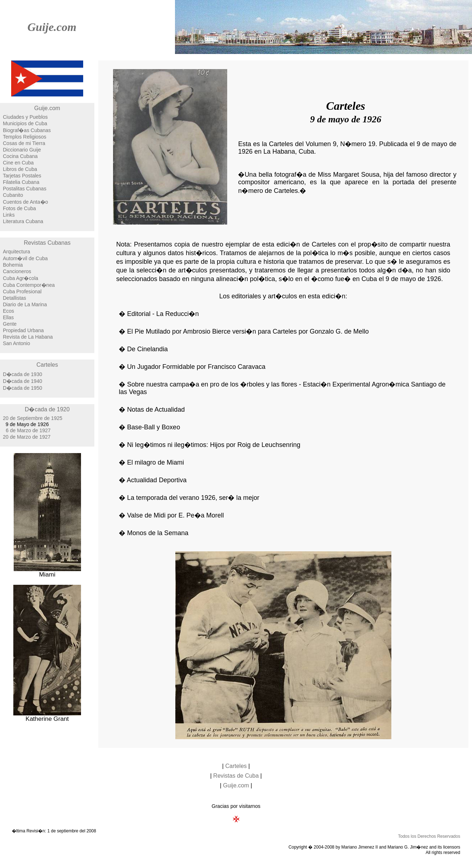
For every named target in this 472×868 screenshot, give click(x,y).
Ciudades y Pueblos (25, 117)
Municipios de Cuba (25, 123)
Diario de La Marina (25, 304)
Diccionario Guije (22, 150)
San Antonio (17, 343)
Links (9, 215)
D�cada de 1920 (47, 409)
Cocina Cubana (20, 156)
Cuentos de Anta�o (25, 202)
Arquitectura (16, 252)
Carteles (47, 365)
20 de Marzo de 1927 (27, 437)
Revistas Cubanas (47, 243)
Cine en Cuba (18, 163)
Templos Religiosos (25, 137)
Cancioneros (17, 271)
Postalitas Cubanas (25, 189)
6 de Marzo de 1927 (28, 430)
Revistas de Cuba (236, 776)
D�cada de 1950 (23, 388)
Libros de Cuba (20, 169)
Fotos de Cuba (19, 208)
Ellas (8, 317)
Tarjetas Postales (22, 176)
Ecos (8, 311)
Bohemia (13, 265)
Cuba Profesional (22, 291)
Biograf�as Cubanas (27, 130)
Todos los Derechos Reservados (429, 836)
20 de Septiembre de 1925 (33, 418)
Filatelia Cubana (21, 182)
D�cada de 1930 (23, 374)
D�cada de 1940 (23, 381)
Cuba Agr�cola (21, 278)
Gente (10, 324)
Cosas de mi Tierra (24, 143)
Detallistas (15, 298)
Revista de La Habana (28, 337)
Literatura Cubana (23, 221)
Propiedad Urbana (23, 330)
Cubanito (13, 195)
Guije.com (52, 27)
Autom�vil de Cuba (25, 258)
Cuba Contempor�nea (29, 285)
